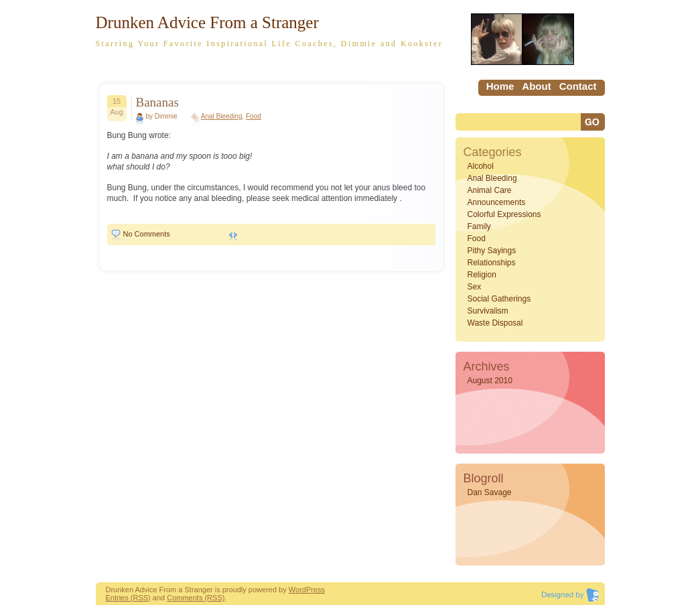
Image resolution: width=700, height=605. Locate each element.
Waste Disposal (495, 323)
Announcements (497, 202)
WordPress (307, 590)
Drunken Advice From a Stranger (207, 22)
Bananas (157, 102)
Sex (475, 287)
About (536, 86)
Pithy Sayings (492, 251)
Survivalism (488, 311)
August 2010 (490, 381)
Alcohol (481, 166)
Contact (578, 86)
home (500, 86)
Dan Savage (490, 492)
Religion (482, 275)
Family (479, 226)
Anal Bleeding (222, 116)
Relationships (492, 263)
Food (254, 116)
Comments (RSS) (196, 598)
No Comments (147, 234)
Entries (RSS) (128, 598)
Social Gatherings (499, 299)
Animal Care (490, 190)
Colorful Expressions (504, 214)
